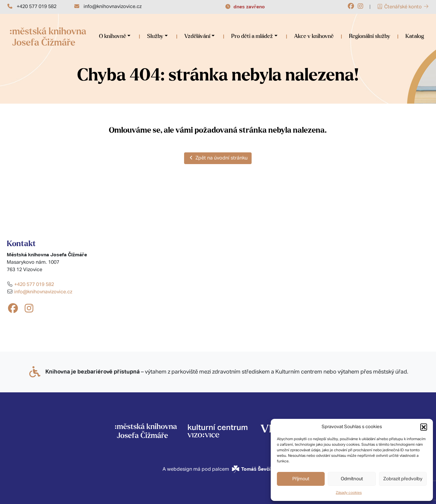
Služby (155, 36)
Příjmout (301, 479)
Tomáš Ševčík (257, 469)
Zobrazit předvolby (403, 479)
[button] (424, 427)
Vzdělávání (197, 36)
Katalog (415, 36)
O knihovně (113, 36)
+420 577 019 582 (37, 7)
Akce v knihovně (314, 36)
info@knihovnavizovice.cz (113, 7)
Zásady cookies (349, 493)
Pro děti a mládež (252, 36)
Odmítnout (352, 479)
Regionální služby (370, 36)
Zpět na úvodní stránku (218, 158)
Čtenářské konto (403, 7)
